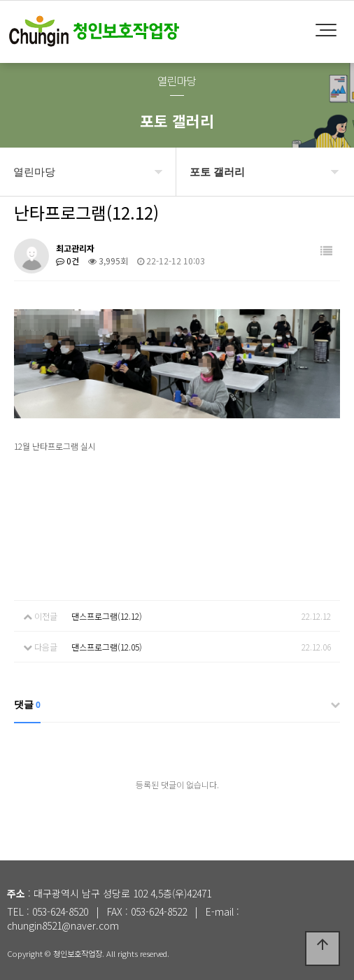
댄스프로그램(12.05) (107, 647)
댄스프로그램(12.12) (107, 616)
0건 (68, 261)
